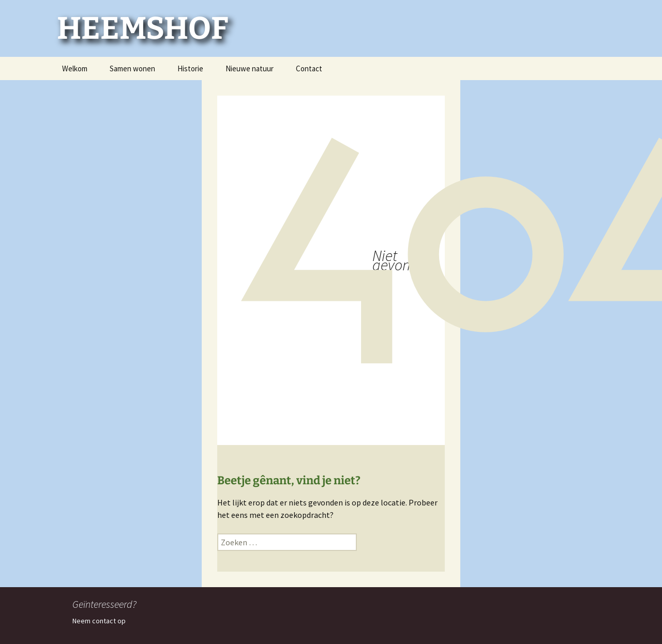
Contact (309, 68)
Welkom (75, 68)
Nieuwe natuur (250, 68)
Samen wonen (132, 68)
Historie (190, 68)
